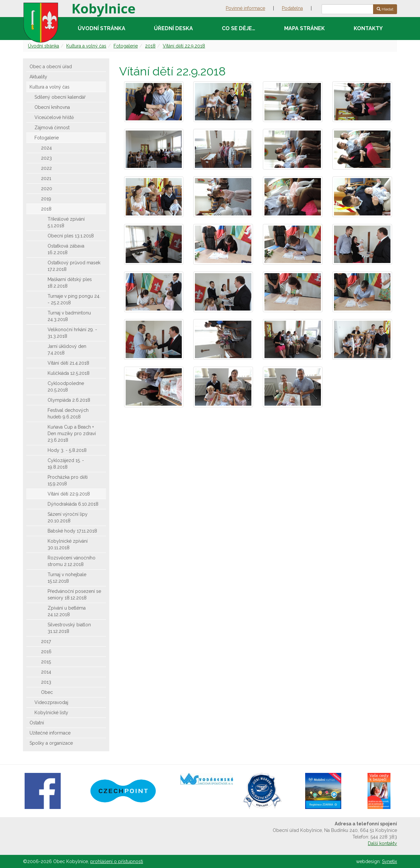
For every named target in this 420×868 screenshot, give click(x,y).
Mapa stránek (304, 28)
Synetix (389, 861)
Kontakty (368, 28)
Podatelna (292, 8)
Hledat (385, 9)
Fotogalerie (126, 46)
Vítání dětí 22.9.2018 (184, 46)
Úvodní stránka (102, 28)
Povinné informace (245, 8)
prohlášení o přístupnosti (117, 861)
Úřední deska (173, 28)
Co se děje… (239, 28)
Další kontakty (382, 843)
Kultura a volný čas (86, 46)
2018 (150, 46)
